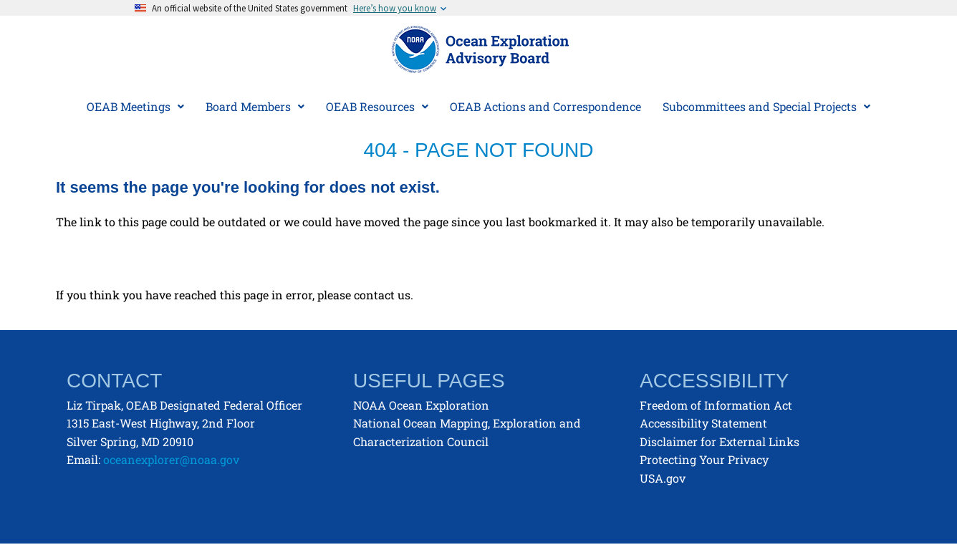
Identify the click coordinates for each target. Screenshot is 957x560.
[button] (135, 107)
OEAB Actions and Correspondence (545, 106)
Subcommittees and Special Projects (766, 106)
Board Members (255, 106)
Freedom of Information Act (716, 405)
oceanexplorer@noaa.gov (171, 459)
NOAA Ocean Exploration (421, 405)
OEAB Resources (377, 106)
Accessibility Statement (703, 423)
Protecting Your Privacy (704, 459)
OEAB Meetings (135, 106)
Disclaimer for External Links (720, 441)
